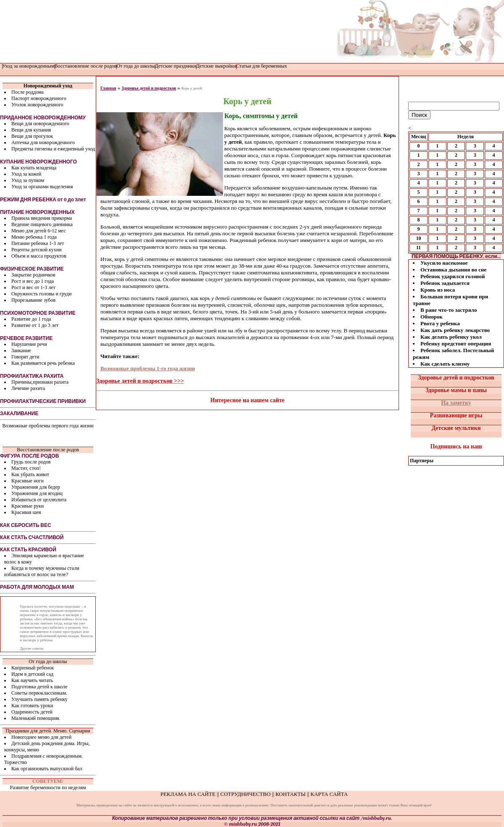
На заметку (456, 403)
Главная (108, 88)
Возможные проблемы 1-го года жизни (148, 368)
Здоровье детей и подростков (149, 88)
